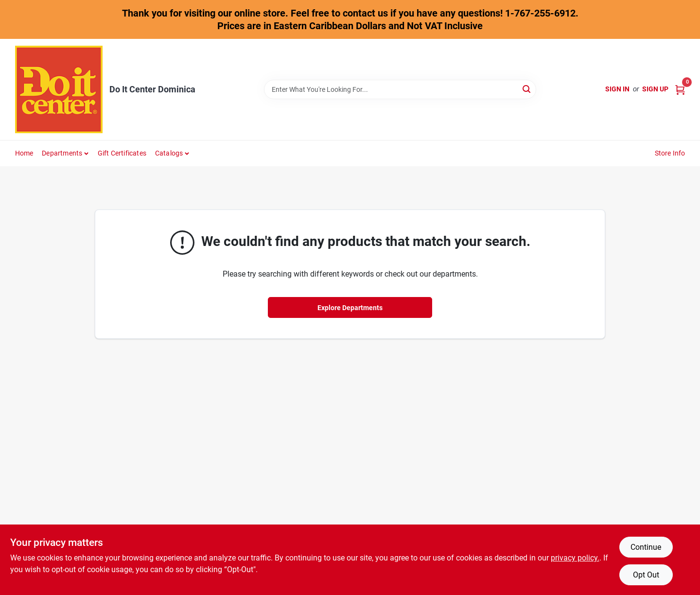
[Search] (527, 89)
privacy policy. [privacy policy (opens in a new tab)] (575, 558)
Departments (62, 153)
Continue (646, 547)
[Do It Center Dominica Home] (59, 89)
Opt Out (646, 575)
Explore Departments (350, 308)
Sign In (617, 89)
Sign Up (655, 89)
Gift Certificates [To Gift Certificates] (122, 153)
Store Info (670, 153)
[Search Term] (400, 89)
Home (24, 153)
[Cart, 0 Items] (680, 89)
